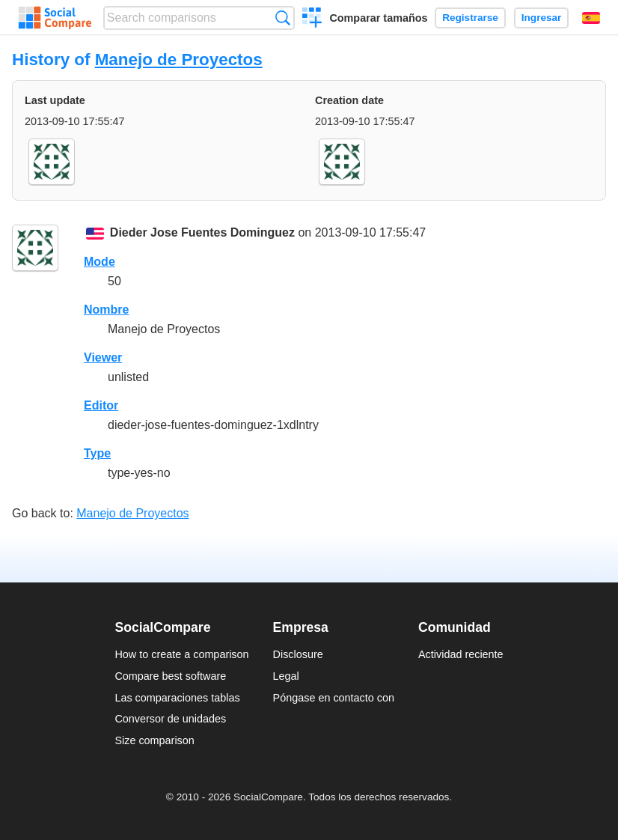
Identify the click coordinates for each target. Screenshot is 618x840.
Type (97, 453)
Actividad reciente (461, 654)
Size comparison (154, 740)
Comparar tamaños (378, 18)
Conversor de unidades (170, 719)
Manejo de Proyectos (179, 60)
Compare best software (170, 676)
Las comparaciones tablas (177, 698)
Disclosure (298, 654)
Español (591, 18)
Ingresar (542, 18)
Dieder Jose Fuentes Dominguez (202, 232)
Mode (100, 262)
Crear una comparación (312, 19)
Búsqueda (282, 18)
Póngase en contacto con (334, 698)
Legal (286, 676)
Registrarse (470, 18)
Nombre (106, 310)
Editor (101, 405)
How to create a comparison (181, 654)
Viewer (103, 357)
